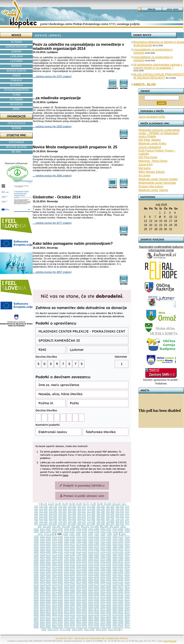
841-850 (63, 524)
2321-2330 (45, 572)
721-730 (43, 521)
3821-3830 (118, 617)
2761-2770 (94, 584)
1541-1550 (70, 547)
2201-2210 (94, 567)
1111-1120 (70, 531)
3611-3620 (57, 612)
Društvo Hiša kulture (151, 186)
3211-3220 (57, 599)
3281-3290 (45, 602)
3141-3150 (70, 597)
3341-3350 (118, 602)
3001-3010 (94, 592)
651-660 (72, 519)
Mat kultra (145, 168)
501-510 (120, 514)
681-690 (101, 519)
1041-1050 (81, 529)
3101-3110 (118, 594)
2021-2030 (70, 562)
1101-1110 (57, 531)
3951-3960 (81, 622)
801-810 (120, 521)
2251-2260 (57, 569)
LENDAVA (16, 52)
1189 (109, 534)
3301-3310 (70, 602)
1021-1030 (57, 529)
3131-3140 (57, 597)
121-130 (43, 506)
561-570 (82, 516)
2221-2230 (118, 567)
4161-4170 (53, 629)
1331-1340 (106, 539)
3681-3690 (45, 614)
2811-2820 (57, 587)
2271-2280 (81, 569)
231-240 (53, 509)
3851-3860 (57, 619)
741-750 (63, 521)
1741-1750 (118, 552)
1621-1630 (70, 549)
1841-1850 (45, 557)
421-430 (43, 514)
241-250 (63, 509)
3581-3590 (118, 609)
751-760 (72, 521)
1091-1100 (45, 531)
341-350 (63, 511)
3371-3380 (57, 604)
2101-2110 (70, 564)
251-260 (72, 509)
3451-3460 (57, 607)
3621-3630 (70, 612)
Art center (144, 176)
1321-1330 (94, 539)
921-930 (47, 526)
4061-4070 (118, 624)
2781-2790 (118, 584)
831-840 (53, 524)
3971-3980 (106, 622)
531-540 (53, 516)
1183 (72, 534)
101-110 (117, 504)
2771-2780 (106, 584)
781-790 (101, 521)
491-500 (110, 514)
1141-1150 (106, 531)
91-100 (108, 504)
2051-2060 (106, 562)
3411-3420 (106, 604)
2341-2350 (70, 572)
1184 (78, 534)
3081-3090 (94, 594)
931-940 (56, 526)
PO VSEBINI (16, 100)
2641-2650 (45, 582)
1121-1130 (81, 531)
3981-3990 (118, 622)
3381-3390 (70, 604)
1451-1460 (57, 544)
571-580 (91, 516)
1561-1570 (94, 547)
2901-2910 (70, 589)
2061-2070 (118, 562)
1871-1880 (81, 557)
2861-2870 (118, 587)
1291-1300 (57, 539)
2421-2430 (70, 574)
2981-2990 (70, 592)
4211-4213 (114, 629)
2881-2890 (45, 589)
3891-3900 (106, 619)
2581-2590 (70, 579)
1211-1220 (57, 536)
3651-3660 (106, 612)
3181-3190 (118, 597)
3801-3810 (94, 617)
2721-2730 (45, 584)
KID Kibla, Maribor (150, 140)
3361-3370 (45, 604)
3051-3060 (57, 594)
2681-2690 (94, 582)
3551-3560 (81, 609)
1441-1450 (45, 544)
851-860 (72, 524)
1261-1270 (118, 536)
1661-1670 (118, 549)
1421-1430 (118, 542)
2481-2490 (45, 577)
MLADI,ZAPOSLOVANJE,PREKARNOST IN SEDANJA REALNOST (159, 76)
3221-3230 (70, 599)
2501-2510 (70, 577)
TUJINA (16, 95)
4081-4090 (45, 627)
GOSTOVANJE (16, 142)
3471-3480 (81, 607)
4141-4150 (118, 627)
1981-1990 (118, 559)
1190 (115, 534)
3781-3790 (70, 617)
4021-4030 (70, 624)
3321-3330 (94, 602)
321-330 (43, 511)
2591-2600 (81, 579)
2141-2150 (118, 564)
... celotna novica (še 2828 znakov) (52, 126)
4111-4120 (81, 627)
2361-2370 (94, 572)
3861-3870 (70, 619)
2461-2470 (118, 574)
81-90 (100, 504)
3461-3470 (70, 607)
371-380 (91, 511)
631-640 (53, 519)
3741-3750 (118, 614)
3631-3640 (81, 612)
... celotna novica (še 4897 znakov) (52, 272)
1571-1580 (106, 547)
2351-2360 (81, 572)
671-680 (91, 519)
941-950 (66, 526)
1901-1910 (118, 557)
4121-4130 (94, 627)
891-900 (110, 524)
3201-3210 (45, 599)
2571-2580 (57, 579)
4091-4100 (57, 627)
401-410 (120, 511)
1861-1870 (70, 557)
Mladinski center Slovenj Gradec (158, 179)
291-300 (110, 509)
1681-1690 (45, 552)
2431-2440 (81, 574)
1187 (97, 534)
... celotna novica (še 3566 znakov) (52, 176)
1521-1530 (45, 547)
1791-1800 (81, 554)
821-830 (43, 524)
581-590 (101, 516)
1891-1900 (106, 557)
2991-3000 (81, 592)
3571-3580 (106, 609)
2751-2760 (81, 584)
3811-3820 (106, 617)
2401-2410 (45, 574)
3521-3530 (45, 609)
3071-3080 (81, 594)
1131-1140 (94, 531)
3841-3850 (45, 619)
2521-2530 (94, 577)
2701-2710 (118, 582)
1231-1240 (81, 536)
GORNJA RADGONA (16, 47)
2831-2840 (81, 587)
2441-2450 (94, 574)
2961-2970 (45, 592)
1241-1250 (94, 536)
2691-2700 (106, 582)
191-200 (110, 506)
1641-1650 (94, 549)
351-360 (72, 511)
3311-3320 (81, 602)
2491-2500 (57, 577)
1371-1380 (57, 542)
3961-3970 (94, 622)
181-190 (101, 506)
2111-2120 (81, 564)
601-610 (120, 516)
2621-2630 (118, 579)
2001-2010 (45, 562)
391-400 (110, 511)
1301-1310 (70, 539)
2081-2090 (45, 564)
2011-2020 (57, 562)
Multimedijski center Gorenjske (157, 183)
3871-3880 (81, 619)
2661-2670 (70, 582)
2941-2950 (118, 589)
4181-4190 (77, 629)
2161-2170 (45, 567)
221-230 (43, 509)
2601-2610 (94, 579)
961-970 (85, 526)
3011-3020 (106, 592)
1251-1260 (106, 536)
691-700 (110, 519)
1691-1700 (57, 552)
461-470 (82, 514)
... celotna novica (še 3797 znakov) (52, 76)
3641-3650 (94, 612)
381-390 (101, 511)
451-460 (72, 514)
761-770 (82, 521)
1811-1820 (106, 554)
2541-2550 (118, 577)
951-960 (76, 526)
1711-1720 (81, 552)
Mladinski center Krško (152, 144)
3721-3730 (94, 614)
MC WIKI (16, 152)
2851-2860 (106, 587)
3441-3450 (45, 607)
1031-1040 (70, 529)
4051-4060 (106, 624)
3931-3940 (57, 622)
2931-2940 (106, 589)
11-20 (51, 504)
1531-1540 (57, 547)
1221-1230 (70, 536)
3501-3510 (118, 607)
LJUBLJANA (16, 56)
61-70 (86, 504)
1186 (90, 534)
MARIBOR (16, 66)
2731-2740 (57, 584)
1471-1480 (81, 544)
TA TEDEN (16, 42)
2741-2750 (70, 584)
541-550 (63, 516)
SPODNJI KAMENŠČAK (16, 90)
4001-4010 (45, 624)
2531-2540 (106, 577)
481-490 (101, 514)
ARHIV (16, 109)
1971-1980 (106, 559)
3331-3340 (106, 602)
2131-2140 (106, 564)
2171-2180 (57, 567)
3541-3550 (70, 609)
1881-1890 (94, 557)
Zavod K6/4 (145, 165)
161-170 (82, 506)
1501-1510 (118, 544)
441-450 (63, 514)
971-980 (95, 526)
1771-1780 (57, 554)
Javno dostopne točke (152, 117)
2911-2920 (81, 589)
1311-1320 (81, 539)
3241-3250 (94, 599)
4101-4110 (70, 627)
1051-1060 (94, 529)
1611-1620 (57, 549)
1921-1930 (45, 559)
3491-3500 (106, 607)
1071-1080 (118, 529)
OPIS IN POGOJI (16, 123)
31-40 (65, 504)
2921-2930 (94, 589)
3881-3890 (94, 619)
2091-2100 (57, 564)
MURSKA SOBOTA (16, 71)
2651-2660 (57, 582)
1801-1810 (94, 554)
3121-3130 (45, 597)
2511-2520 (81, 577)
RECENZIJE (16, 104)
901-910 (120, 524)
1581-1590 (118, 547)
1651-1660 (106, 549)
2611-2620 (106, 579)
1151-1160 (118, 531)
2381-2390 (118, 572)
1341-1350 (118, 539)
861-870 (82, 524)
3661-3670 (118, 612)
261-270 (82, 509)
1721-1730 (94, 552)
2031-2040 (81, 562)
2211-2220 (106, 567)
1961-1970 (94, 559)
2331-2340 (57, 572)
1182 (65, 534)
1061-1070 (106, 529)
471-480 (91, 514)
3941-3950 (70, 622)
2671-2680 (81, 582)
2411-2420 (57, 574)
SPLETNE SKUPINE (16, 147)
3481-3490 (94, 607)
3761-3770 (45, 617)
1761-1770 (45, 554)
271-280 (91, 509)
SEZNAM (16, 128)
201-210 (120, 506)
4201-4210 (101, 629)
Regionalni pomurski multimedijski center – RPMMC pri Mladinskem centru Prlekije (159, 133)
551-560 (72, 516)
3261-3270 (118, 599)
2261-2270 (70, 569)
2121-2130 (94, 564)
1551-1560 (81, 547)
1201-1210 (45, 536)
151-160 (72, 506)
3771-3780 (57, 617)
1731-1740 (106, 552)
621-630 (43, 519)
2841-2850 (94, 587)
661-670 (82, 519)
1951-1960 (81, 559)
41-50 (72, 504)
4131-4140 (106, 627)
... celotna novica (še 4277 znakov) (52, 223)
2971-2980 (57, 592)
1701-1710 (70, 552)
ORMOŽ (16, 76)
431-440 (53, 514)
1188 (103, 534)
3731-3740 (106, 614)
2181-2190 (70, 567)
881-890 (101, 524)
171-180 (91, 506)
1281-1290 (45, 539)
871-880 (91, 524)
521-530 (43, 516)
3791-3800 (81, 617)
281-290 (101, 509)
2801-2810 (45, 587)
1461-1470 (70, 544)
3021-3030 (118, 592)
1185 (84, 534)
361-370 (82, 511)
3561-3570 (94, 609)
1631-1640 (81, 549)
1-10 (45, 504)
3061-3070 (70, 594)
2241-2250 (45, 569)
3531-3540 (57, 609)
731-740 (53, 521)
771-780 (91, 521)
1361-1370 (45, 542)
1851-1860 (57, 557)
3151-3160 (81, 597)
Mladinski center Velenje (153, 190)
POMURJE (16, 80)
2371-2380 (106, 572)
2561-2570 (45, 579)
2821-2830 (70, 587)
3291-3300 (57, 602)
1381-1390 (70, 542)
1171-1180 (49, 534)
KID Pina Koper (148, 157)
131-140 (53, 506)
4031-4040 (81, 624)
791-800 (110, 521)
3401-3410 (94, 604)
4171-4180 (65, 629)
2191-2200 (81, 567)
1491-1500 (106, 544)
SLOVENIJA (16, 85)
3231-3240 (81, 599)
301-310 (120, 509)
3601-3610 (45, 612)
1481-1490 (94, 544)
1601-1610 (45, 549)
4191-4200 (89, 629)
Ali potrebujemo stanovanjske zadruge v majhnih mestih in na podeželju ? (158, 66)
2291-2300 (106, 569)
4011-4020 (57, 624)
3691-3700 (57, 614)
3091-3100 (106, 594)
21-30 (58, 504)
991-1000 (114, 526)
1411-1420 (106, 542)
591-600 (110, 516)
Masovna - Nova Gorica (153, 161)
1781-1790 (70, 554)
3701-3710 (70, 614)
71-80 (93, 504)
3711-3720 (81, 614)
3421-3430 (118, 604)
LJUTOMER (16, 61)
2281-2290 (94, 569)
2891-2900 (57, 589)
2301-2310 (118, 569)
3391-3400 (81, 604)
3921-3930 (45, 622)
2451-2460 (106, 574)
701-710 (120, 519)
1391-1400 (81, 542)
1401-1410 (94, 542)
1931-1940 (57, 559)
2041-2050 (94, 562)
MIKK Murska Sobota (151, 172)
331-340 (53, 511)
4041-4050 (94, 624)
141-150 (63, 506)
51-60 (79, 504)
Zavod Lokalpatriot (150, 147)
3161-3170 (94, 597)
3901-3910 (118, 619)
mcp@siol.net (170, 641)
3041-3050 (45, 594)
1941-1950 (70, 559)
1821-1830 (118, 554)
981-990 (104, 526)
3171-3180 (106, 597)
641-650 (63, 519)
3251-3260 (106, 599)
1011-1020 (45, 529)
